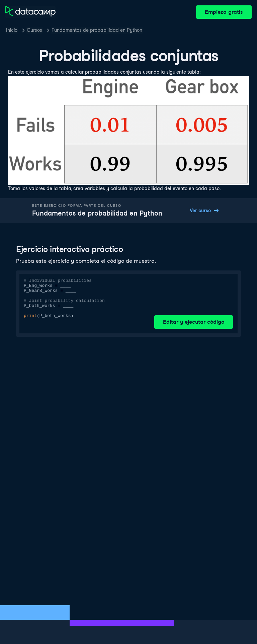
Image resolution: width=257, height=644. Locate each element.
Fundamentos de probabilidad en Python (97, 30)
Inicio (12, 30)
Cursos (34, 30)
